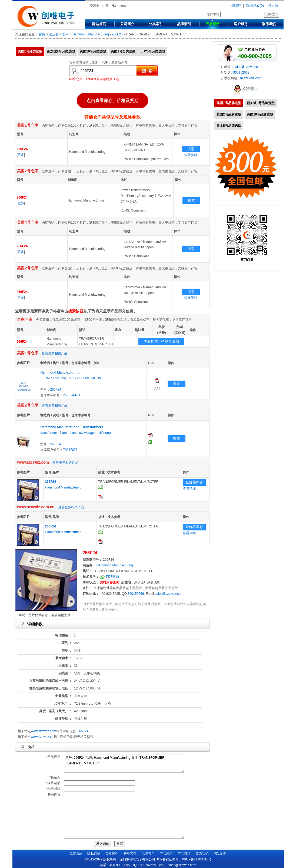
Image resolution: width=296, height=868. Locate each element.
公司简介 (127, 24)
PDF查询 (112, 577)
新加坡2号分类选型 (61, 51)
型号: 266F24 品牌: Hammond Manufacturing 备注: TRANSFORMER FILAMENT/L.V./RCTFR (124, 763)
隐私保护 (94, 854)
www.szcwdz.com (44, 731)
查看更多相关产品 (55, 353)
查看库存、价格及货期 (161, 341)
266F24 (117, 34)
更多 (21, 155)
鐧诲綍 (236, 6)
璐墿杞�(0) (255, 6)
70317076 (70, 450)
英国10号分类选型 (93, 51)
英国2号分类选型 (123, 51)
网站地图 (220, 854)
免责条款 (76, 854)
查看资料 (191, 155)
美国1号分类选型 (30, 51)
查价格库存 (194, 482)
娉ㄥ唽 (273, 6)
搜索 (191, 149)
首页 (42, 34)
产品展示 (212, 24)
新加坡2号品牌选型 (261, 103)
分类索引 (156, 24)
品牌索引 (184, 24)
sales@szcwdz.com (169, 594)
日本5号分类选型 (153, 51)
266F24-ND (71, 395)
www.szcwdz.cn (42, 737)
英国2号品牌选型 (229, 114)
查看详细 (189, 489)
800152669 (136, 594)
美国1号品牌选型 (229, 103)
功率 (65, 34)
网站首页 (99, 24)
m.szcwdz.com (251, 78)
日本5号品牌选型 (229, 126)
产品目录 (184, 854)
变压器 (54, 34)
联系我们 (269, 24)
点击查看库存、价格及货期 (112, 99)
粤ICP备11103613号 (197, 859)
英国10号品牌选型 (260, 114)
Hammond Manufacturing (91, 34)
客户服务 (241, 24)
